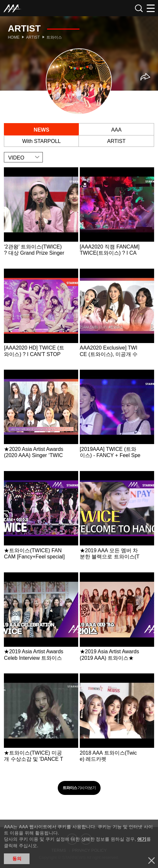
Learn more (41, 217)
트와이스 (54, 37)
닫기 (152, 861)
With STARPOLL (41, 141)
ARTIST (116, 141)
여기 (142, 839)
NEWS (42, 130)
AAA (116, 130)
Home (14, 37)
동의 (17, 859)
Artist (33, 37)
